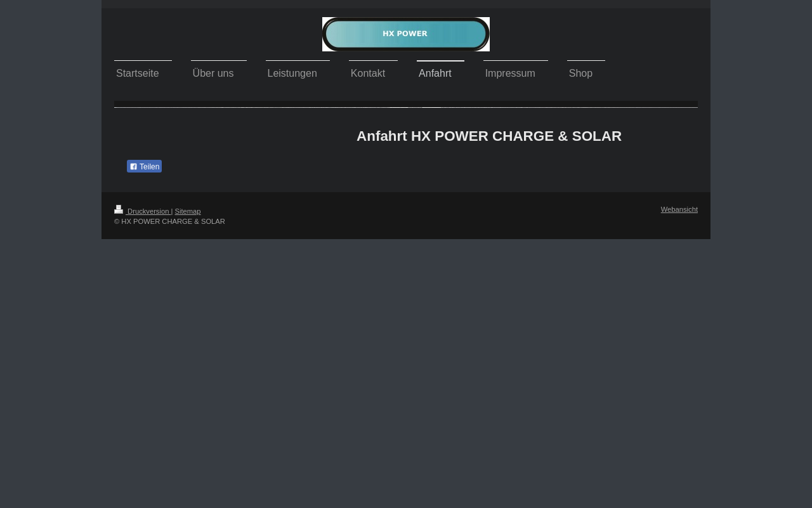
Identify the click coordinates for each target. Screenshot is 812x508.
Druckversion (143, 211)
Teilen (144, 167)
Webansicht (679, 209)
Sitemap (188, 211)
